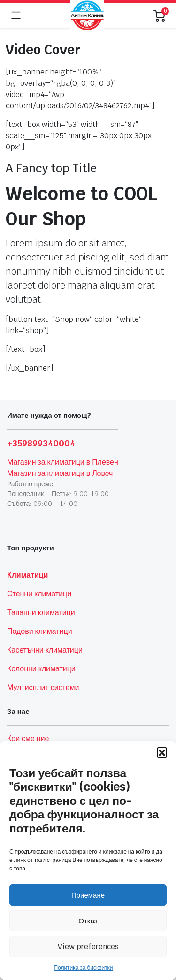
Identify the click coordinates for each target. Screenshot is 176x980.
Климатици (27, 575)
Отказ (88, 921)
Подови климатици (40, 631)
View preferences (88, 947)
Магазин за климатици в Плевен (63, 462)
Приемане (88, 895)
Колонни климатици (41, 669)
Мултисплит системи (43, 687)
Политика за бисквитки (83, 968)
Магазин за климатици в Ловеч (60, 473)
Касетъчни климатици (45, 650)
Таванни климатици (41, 612)
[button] (162, 752)
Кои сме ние (28, 739)
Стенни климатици (39, 594)
